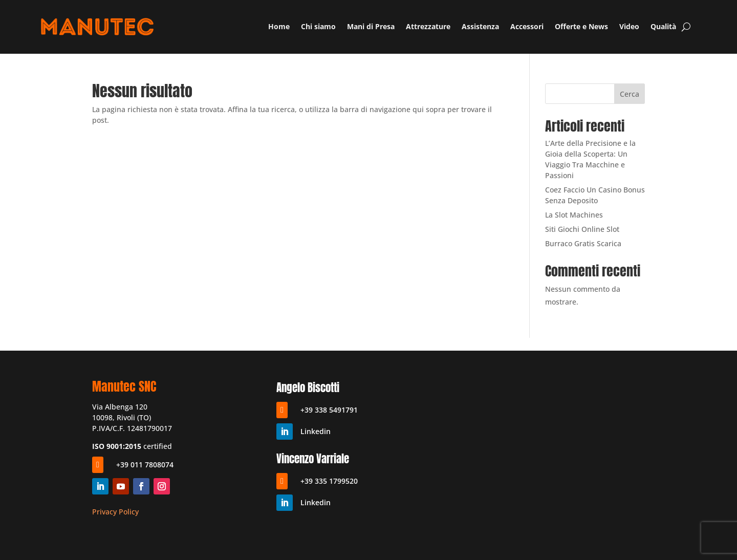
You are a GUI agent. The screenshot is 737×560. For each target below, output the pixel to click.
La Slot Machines (574, 215)
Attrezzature (428, 26)
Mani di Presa (371, 26)
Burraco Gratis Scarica (583, 243)
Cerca (630, 94)
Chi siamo (318, 26)
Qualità (663, 26)
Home (279, 26)
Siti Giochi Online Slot (582, 229)
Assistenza (480, 26)
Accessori (527, 26)
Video (629, 26)
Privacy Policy (115, 512)
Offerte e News (581, 26)
